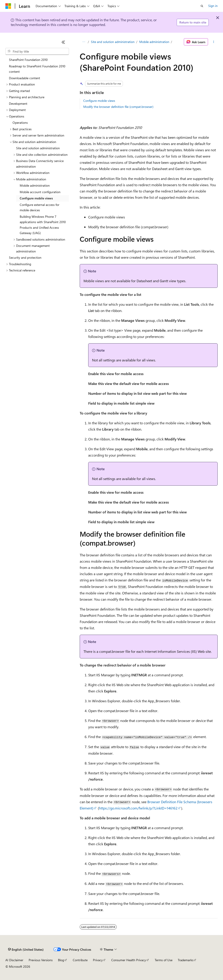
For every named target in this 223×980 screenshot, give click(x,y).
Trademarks (186, 960)
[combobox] (37, 51)
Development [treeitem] (18, 104)
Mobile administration (154, 42)
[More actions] (214, 42)
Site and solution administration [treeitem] (38, 148)
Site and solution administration (113, 42)
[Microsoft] (8, 6)
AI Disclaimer (14, 960)
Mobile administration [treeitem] (35, 185)
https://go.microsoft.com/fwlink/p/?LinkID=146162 (138, 808)
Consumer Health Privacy (129, 960)
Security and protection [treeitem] (25, 257)
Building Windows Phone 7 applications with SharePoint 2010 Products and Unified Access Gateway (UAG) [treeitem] (43, 225)
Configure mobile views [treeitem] (36, 198)
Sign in (213, 6)
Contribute (80, 960)
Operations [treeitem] (20, 123)
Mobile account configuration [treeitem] (40, 192)
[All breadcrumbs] (84, 42)
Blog (61, 960)
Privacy (98, 960)
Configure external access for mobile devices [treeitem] (40, 207)
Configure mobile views (99, 101)
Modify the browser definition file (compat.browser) (118, 107)
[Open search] (202, 6)
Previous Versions (41, 960)
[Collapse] (63, 42)
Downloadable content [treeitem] (25, 78)
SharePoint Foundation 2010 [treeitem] (28, 60)
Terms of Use (164, 960)
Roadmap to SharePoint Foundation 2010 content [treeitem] (37, 69)
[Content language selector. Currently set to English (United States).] (26, 950)
